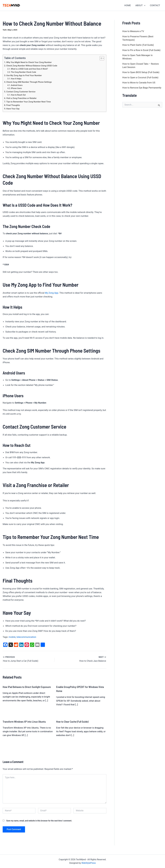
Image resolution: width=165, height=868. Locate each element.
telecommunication (26, 637)
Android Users (17, 85)
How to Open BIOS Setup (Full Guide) (141, 72)
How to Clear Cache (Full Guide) (72, 721)
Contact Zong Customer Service (21, 92)
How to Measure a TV (133, 31)
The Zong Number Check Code (23, 72)
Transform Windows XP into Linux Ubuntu (24, 721)
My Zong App (52, 293)
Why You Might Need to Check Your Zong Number (29, 62)
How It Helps (16, 79)
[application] (144, 5)
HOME (128, 5)
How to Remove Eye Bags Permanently (142, 88)
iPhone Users (16, 88)
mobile (12, 637)
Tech (5, 30)
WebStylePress (89, 863)
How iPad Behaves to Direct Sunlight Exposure (27, 687)
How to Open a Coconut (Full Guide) (140, 77)
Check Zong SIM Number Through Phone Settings (29, 82)
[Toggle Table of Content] (101, 58)
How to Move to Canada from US (139, 83)
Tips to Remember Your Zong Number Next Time (29, 102)
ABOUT (140, 5)
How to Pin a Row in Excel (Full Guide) (141, 50)
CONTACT (155, 5)
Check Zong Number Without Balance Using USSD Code (32, 66)
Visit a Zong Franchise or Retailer (21, 98)
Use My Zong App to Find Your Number (24, 75)
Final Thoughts (13, 105)
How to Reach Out (18, 95)
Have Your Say (13, 109)
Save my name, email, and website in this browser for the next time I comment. (39, 821)
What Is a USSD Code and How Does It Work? (29, 69)
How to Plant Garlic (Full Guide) (138, 45)
